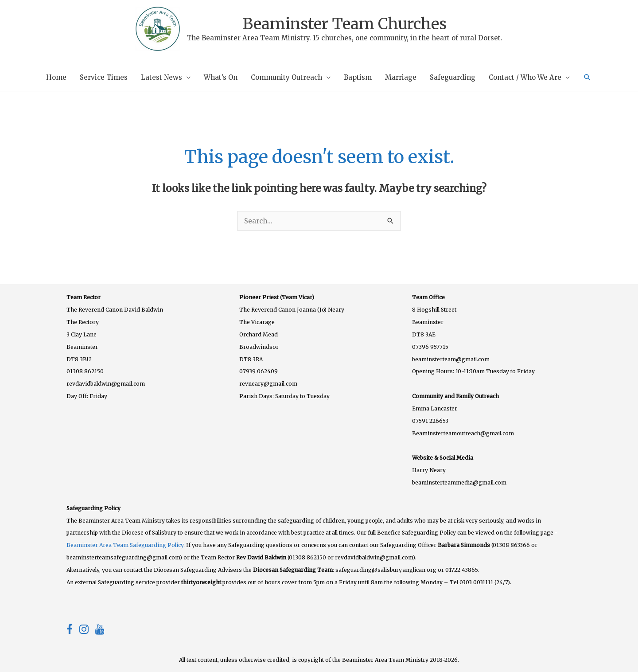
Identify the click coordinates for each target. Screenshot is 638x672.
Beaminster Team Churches (345, 24)
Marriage (401, 77)
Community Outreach (286, 77)
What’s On (221, 77)
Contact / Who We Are (525, 77)
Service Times (104, 77)
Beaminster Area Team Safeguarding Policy (125, 545)
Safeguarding (453, 77)
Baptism (358, 77)
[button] (587, 78)
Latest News (161, 77)
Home (56, 77)
